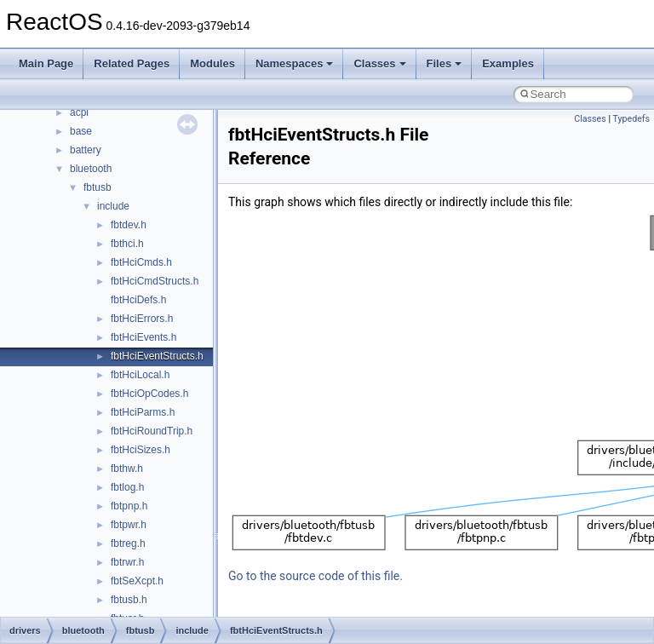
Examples (508, 63)
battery (86, 150)
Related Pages (132, 63)
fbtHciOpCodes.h (149, 394)
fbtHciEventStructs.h (157, 356)
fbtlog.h (127, 487)
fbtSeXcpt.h (137, 581)
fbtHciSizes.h (141, 450)
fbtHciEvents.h (143, 337)
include (113, 206)
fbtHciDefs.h (138, 300)
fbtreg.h (128, 543)
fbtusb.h (129, 600)
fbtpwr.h (129, 525)
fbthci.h (127, 244)
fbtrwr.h (127, 562)
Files (445, 63)
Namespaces (295, 63)
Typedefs (631, 119)
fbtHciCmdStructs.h (155, 281)
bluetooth (91, 169)
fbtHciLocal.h (140, 375)
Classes (379, 63)
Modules (212, 63)
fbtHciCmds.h (141, 262)
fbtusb (98, 187)
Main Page (46, 63)
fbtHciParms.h (143, 412)
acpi (79, 112)
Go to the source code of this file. (316, 576)
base (81, 131)
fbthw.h (127, 469)
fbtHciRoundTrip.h (152, 431)
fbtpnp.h (129, 506)
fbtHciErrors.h (142, 319)
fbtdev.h (129, 225)
